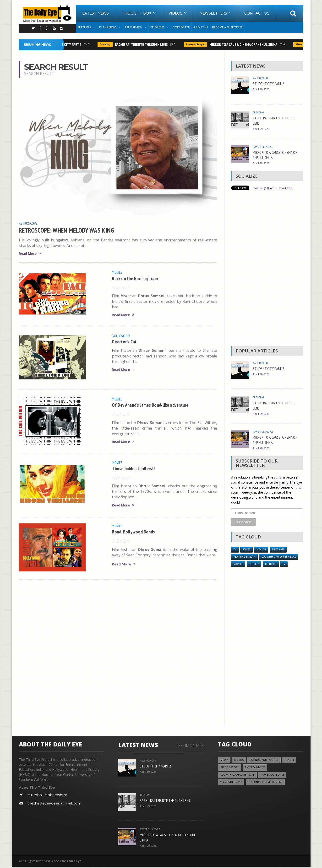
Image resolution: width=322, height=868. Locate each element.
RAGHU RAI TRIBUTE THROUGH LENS (142, 44)
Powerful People (196, 44)
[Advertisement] (267, 269)
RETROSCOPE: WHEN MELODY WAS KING (71, 230)
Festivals (274, 565)
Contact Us (257, 13)
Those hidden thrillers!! (135, 468)
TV (235, 550)
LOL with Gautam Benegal (280, 557)
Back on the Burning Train (137, 278)
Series (247, 550)
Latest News (96, 13)
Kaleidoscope (262, 78)
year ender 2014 (245, 557)
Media (224, 761)
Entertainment (257, 769)
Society (255, 565)
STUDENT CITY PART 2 (66, 44)
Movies (118, 272)
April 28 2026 (262, 163)
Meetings (281, 550)
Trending (106, 44)
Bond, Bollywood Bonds (135, 532)
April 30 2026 (262, 89)
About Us (201, 27)
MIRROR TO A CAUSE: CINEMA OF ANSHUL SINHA (244, 44)
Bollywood (121, 336)
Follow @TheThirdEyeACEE (274, 188)
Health (263, 550)
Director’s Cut (125, 342)
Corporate (181, 27)
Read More (31, 254)
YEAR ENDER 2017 (231, 784)
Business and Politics (267, 761)
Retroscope (29, 223)
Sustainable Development (267, 784)
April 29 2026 (262, 129)
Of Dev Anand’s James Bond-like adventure (154, 405)
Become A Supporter (227, 27)
